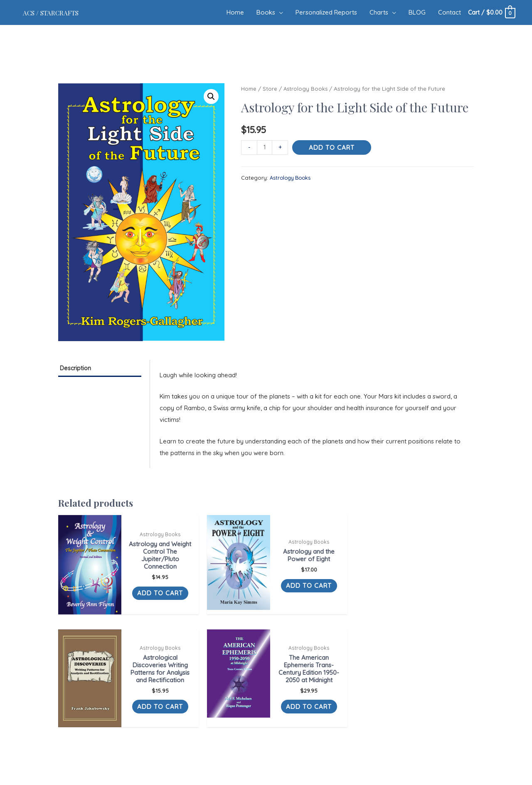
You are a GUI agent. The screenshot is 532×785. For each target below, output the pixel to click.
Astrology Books (307, 88)
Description (80, 369)
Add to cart (332, 147)
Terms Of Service (316, 722)
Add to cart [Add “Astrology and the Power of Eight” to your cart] (234, 597)
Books (220, 722)
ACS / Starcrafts (60, 12)
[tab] (100, 369)
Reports (242, 722)
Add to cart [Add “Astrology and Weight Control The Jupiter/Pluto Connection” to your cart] (128, 604)
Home (249, 88)
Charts (265, 722)
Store (271, 88)
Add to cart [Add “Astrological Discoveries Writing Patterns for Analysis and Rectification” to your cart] (340, 608)
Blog (282, 722)
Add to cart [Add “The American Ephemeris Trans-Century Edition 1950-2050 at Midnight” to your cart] (446, 608)
